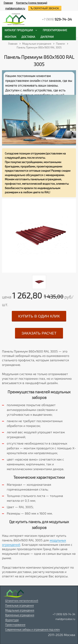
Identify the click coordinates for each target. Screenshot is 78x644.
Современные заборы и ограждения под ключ (32, 629)
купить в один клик (39, 316)
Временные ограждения (20, 615)
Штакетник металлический (22, 601)
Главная (8, 3)
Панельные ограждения (19, 605)
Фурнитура (12, 620)
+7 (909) (57, 19)
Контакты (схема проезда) (32, 3)
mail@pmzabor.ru (15, 8)
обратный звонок (45, 8)
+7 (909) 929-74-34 (64, 614)
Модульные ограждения (20, 610)
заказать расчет (39, 333)
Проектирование (15, 625)
